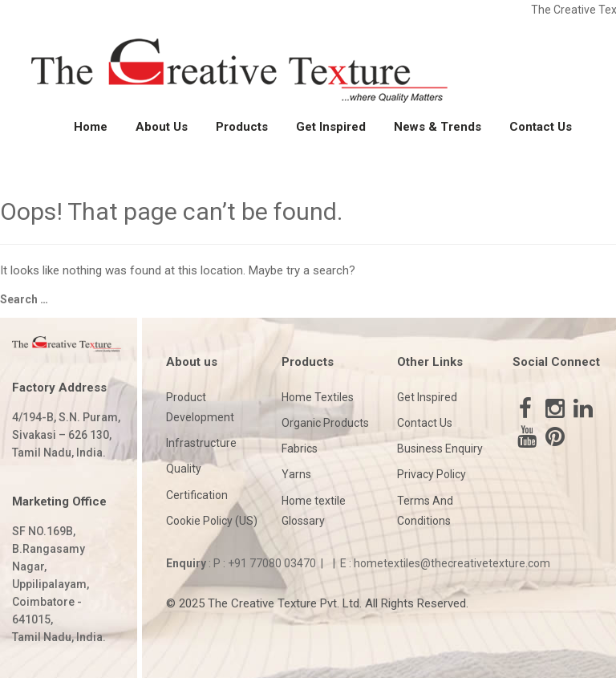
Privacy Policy (432, 474)
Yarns (296, 474)
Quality (184, 469)
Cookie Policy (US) (212, 521)
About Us (162, 127)
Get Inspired (331, 127)
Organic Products (325, 423)
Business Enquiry (440, 449)
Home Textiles (318, 397)
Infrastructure (201, 443)
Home (91, 127)
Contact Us (541, 127)
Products (242, 127)
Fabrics (300, 449)
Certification (197, 495)
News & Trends (438, 127)
